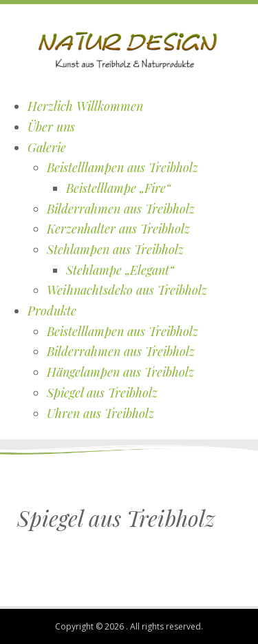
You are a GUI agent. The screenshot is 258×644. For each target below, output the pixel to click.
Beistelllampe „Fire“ (118, 188)
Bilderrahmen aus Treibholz (121, 209)
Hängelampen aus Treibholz (120, 372)
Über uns (51, 127)
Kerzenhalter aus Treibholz (118, 229)
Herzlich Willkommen (85, 106)
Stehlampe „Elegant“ (120, 270)
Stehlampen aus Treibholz (115, 249)
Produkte (52, 311)
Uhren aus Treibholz (100, 413)
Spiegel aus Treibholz (102, 393)
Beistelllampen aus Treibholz (122, 167)
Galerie (47, 147)
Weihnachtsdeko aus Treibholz (127, 290)
